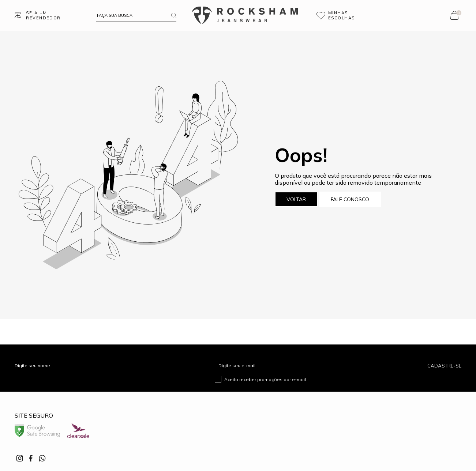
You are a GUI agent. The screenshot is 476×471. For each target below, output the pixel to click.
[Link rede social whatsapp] (42, 458)
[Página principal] (245, 15)
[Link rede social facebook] (31, 458)
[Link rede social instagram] (20, 458)
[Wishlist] (346, 15)
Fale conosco (350, 199)
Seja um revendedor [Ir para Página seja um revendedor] (43, 15)
